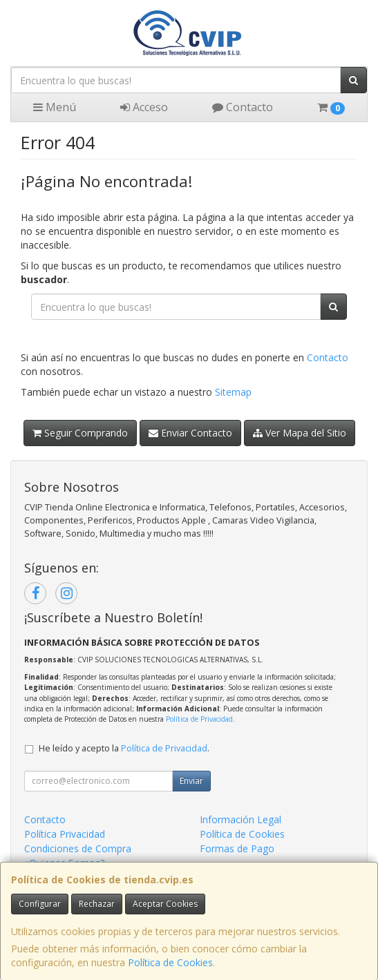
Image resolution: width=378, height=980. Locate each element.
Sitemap (233, 392)
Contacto (243, 107)
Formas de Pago (237, 848)
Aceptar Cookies (165, 904)
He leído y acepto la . (124, 748)
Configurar (40, 904)
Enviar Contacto (190, 433)
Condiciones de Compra (78, 848)
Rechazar (97, 904)
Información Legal (240, 819)
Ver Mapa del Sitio (300, 433)
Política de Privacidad (199, 719)
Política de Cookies (170, 962)
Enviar (191, 781)
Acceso (144, 107)
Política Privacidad (65, 834)
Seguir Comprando (80, 433)
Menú (55, 107)
